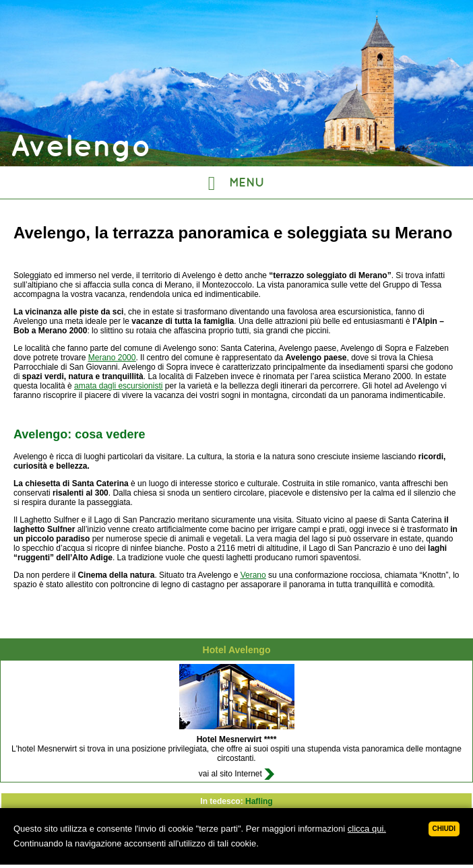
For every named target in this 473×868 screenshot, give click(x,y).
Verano (253, 575)
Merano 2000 (112, 358)
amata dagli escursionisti (118, 386)
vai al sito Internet (236, 774)
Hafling (259, 801)
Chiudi (444, 829)
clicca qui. (367, 829)
